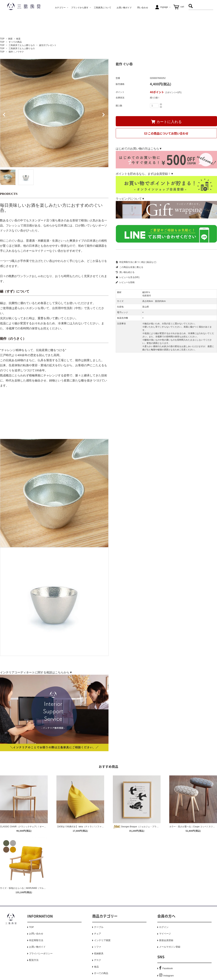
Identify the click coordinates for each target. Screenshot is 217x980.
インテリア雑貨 (102, 940)
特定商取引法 (36, 940)
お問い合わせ (36, 934)
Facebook (166, 968)
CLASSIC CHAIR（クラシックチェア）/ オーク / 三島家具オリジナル (34, 827)
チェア (98, 934)
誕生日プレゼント (48, 45)
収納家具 (99, 954)
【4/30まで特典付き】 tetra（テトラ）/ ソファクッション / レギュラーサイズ (94, 827)
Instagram (166, 976)
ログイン (164, 927)
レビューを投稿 (125, 282)
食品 (96, 967)
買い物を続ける (125, 272)
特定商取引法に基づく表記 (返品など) (136, 262)
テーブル (99, 927)
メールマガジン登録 (170, 947)
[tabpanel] (54, 113)
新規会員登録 (166, 940)
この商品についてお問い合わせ (166, 133)
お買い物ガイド (37, 947)
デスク (98, 960)
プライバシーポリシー (41, 954)
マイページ (165, 934)
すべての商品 (15, 42)
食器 (18, 39)
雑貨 (10, 39)
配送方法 (34, 960)
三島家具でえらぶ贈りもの (22, 45)
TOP (2, 39)
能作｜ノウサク (16, 52)
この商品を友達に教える (129, 267)
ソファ (98, 947)
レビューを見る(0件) (128, 277)
